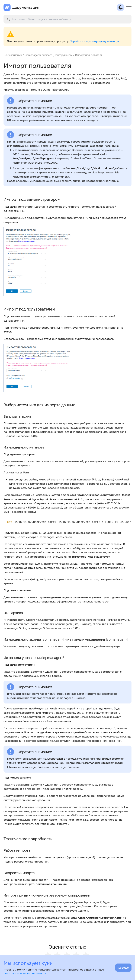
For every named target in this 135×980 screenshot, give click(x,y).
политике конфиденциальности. (25, 973)
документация (26, 7)
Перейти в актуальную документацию (95, 41)
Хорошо (123, 968)
